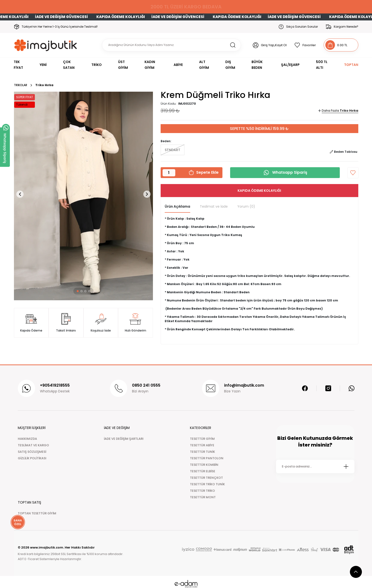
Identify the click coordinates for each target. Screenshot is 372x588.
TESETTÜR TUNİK (202, 452)
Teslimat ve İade (214, 206)
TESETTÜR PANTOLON (207, 458)
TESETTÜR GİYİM (202, 439)
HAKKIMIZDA (27, 439)
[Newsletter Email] (315, 467)
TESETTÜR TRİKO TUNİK (207, 484)
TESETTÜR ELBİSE (203, 471)
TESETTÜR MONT (203, 497)
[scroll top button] (356, 572)
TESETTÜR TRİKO (202, 491)
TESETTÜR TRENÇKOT (206, 478)
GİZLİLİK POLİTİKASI (32, 458)
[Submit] (346, 467)
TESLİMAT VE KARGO (33, 445)
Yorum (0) (246, 206)
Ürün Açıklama (177, 206)
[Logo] (46, 45)
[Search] (171, 45)
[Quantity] (169, 173)
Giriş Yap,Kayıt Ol (274, 45)
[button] (78, 291)
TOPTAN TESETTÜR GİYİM (37, 513)
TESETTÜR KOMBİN (204, 465)
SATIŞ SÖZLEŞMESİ (32, 452)
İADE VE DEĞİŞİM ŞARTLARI (124, 439)
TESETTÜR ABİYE (202, 445)
